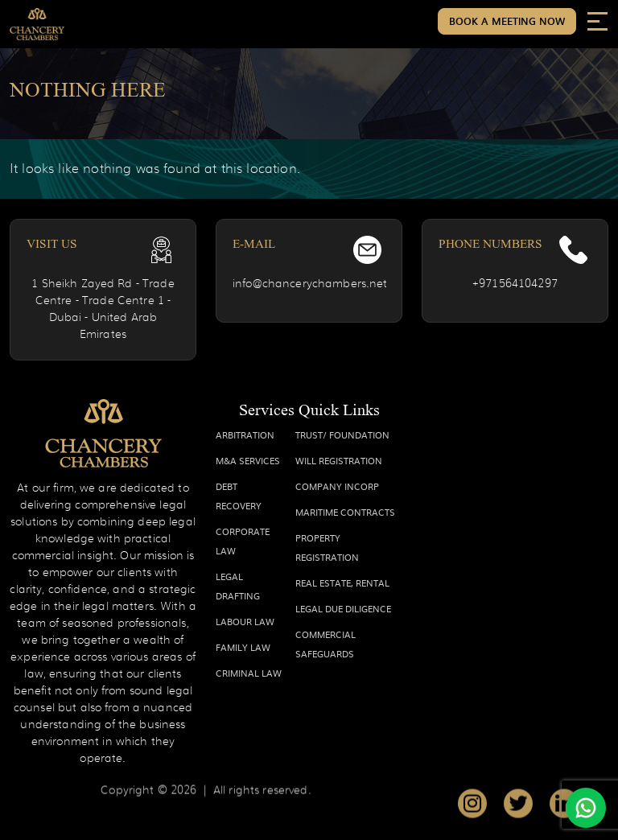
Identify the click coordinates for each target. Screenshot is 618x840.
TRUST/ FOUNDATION (342, 434)
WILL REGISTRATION (339, 460)
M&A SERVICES (248, 460)
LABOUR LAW (245, 621)
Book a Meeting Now (507, 21)
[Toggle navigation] (597, 21)
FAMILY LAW (243, 647)
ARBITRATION (245, 434)
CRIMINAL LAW (249, 673)
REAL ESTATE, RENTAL (342, 583)
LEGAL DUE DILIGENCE (343, 608)
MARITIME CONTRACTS (345, 512)
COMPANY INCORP (337, 486)
